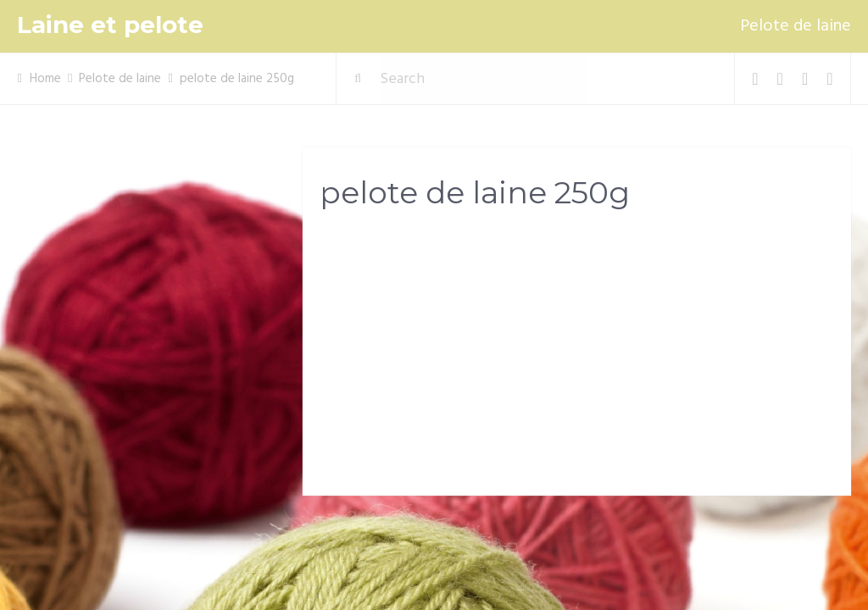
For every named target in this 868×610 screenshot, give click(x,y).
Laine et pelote (110, 25)
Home (45, 79)
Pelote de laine (796, 26)
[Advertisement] (577, 357)
